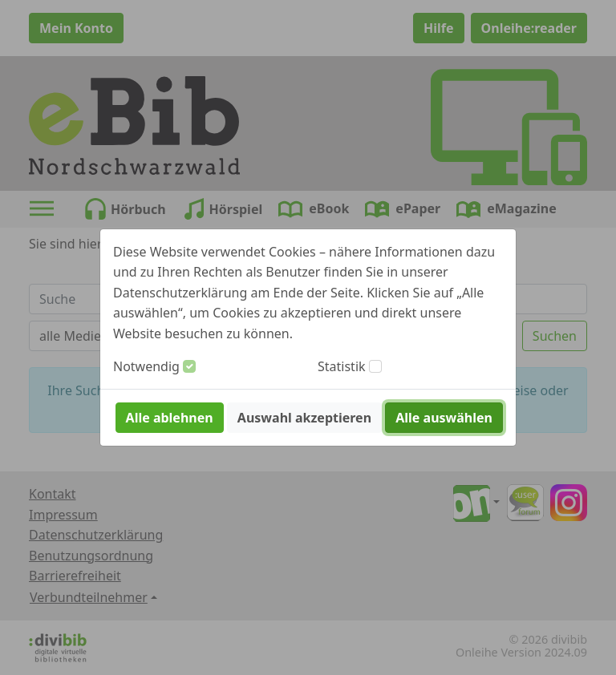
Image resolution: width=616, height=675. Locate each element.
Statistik (342, 366)
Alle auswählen (444, 418)
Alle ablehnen (170, 418)
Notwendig (146, 366)
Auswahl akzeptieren (304, 418)
